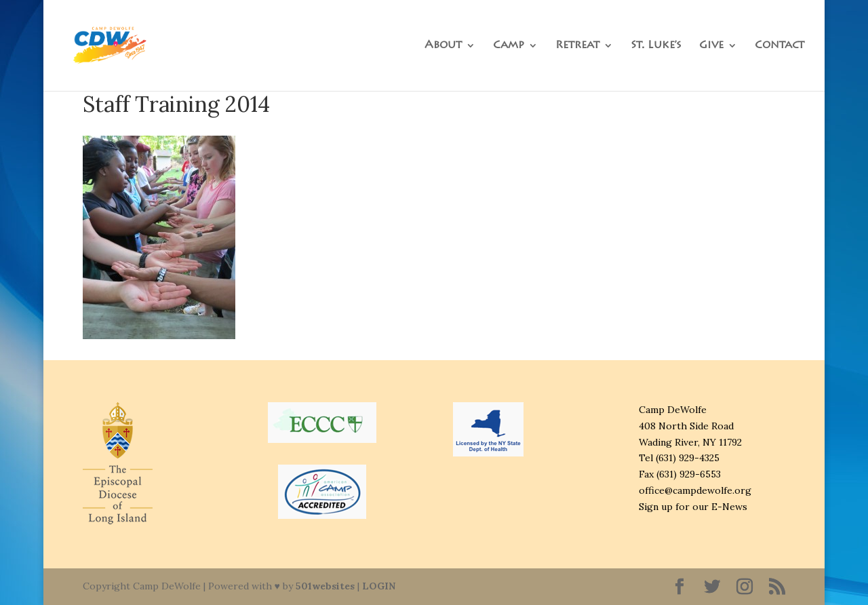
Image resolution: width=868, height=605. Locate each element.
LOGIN (379, 586)
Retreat (577, 46)
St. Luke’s (656, 46)
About (443, 46)
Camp (509, 46)
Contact (780, 46)
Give (711, 46)
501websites (325, 586)
